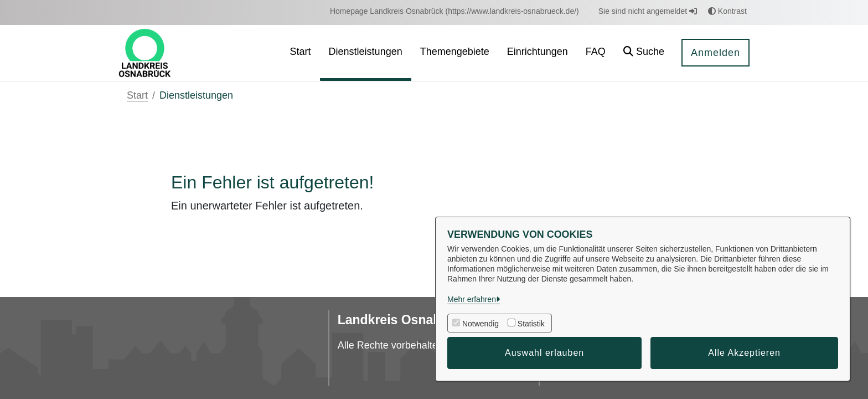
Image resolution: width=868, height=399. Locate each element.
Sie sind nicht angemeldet (648, 11)
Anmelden (715, 53)
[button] (644, 53)
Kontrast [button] (727, 11)
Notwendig (480, 324)
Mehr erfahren (472, 299)
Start (137, 95)
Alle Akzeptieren (744, 353)
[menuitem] (454, 11)
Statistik (531, 324)
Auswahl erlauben (544, 353)
